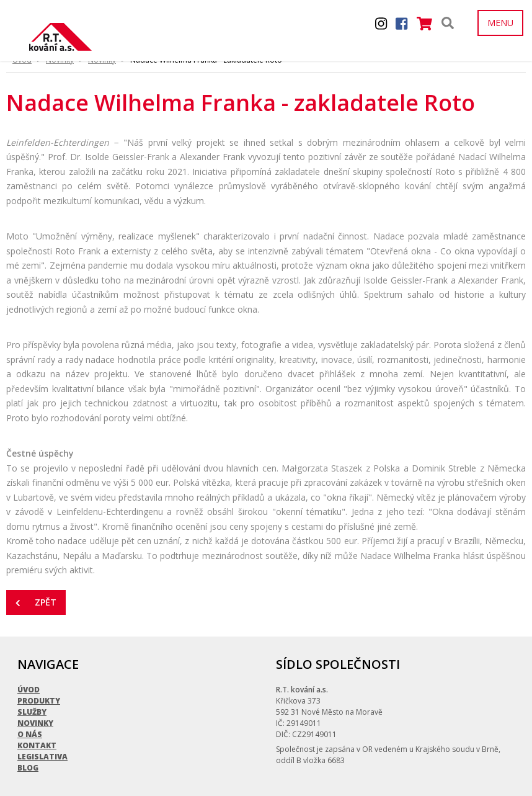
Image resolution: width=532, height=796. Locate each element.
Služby (32, 691)
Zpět (36, 602)
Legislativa (42, 736)
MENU (500, 23)
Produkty (39, 680)
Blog (28, 747)
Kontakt (37, 724)
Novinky (35, 702)
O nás (30, 713)
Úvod (29, 669)
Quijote (501, 789)
